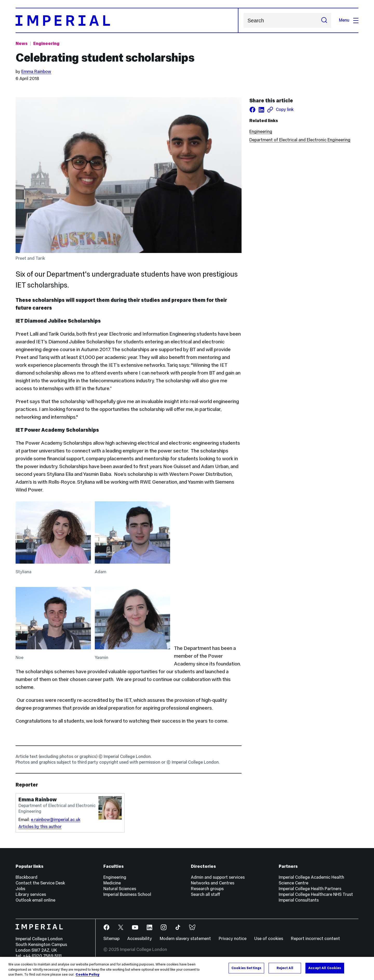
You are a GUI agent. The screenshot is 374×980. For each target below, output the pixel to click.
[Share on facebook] (252, 110)
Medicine (112, 883)
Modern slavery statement (185, 939)
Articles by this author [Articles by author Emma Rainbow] (40, 827)
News (22, 44)
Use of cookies (269, 939)
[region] (187, 968)
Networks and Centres (213, 883)
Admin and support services (218, 877)
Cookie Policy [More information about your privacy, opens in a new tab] (88, 975)
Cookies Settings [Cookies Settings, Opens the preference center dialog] (246, 968)
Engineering (261, 132)
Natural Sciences (120, 889)
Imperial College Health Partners (310, 889)
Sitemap (111, 939)
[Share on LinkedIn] (261, 110)
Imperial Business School (127, 894)
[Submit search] (324, 20)
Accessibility (140, 939)
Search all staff (206, 894)
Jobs (20, 889)
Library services (31, 894)
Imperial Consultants (299, 900)
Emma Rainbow (36, 72)
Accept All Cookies (325, 968)
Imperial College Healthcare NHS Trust (316, 894)
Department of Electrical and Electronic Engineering (300, 140)
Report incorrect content (315, 939)
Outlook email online (35, 900)
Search (243, 20)
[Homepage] (127, 20)
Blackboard (26, 877)
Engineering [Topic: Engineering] (46, 44)
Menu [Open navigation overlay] (349, 20)
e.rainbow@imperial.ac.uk (56, 820)
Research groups (207, 889)
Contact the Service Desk (40, 883)
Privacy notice (233, 939)
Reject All (285, 968)
